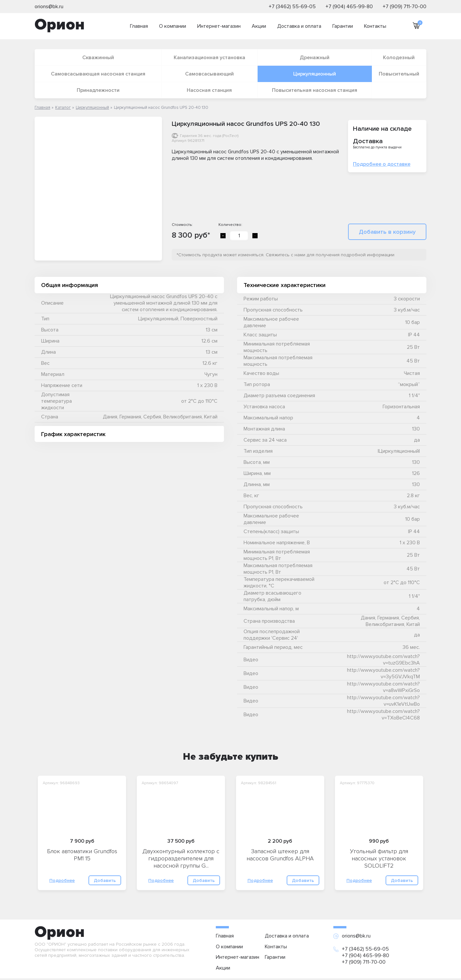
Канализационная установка (209, 58)
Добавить (105, 880)
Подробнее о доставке (382, 164)
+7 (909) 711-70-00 (405, 7)
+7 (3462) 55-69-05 (292, 7)
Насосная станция (209, 90)
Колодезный (399, 58)
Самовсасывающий (209, 74)
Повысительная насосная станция (315, 90)
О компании (173, 26)
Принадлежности (98, 90)
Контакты (375, 26)
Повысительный (399, 74)
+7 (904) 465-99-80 (349, 7)
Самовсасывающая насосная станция (98, 74)
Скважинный (98, 58)
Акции (259, 26)
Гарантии (343, 26)
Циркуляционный (315, 74)
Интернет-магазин (219, 26)
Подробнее (62, 880)
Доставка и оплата (299, 26)
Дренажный (315, 58)
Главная (139, 26)
